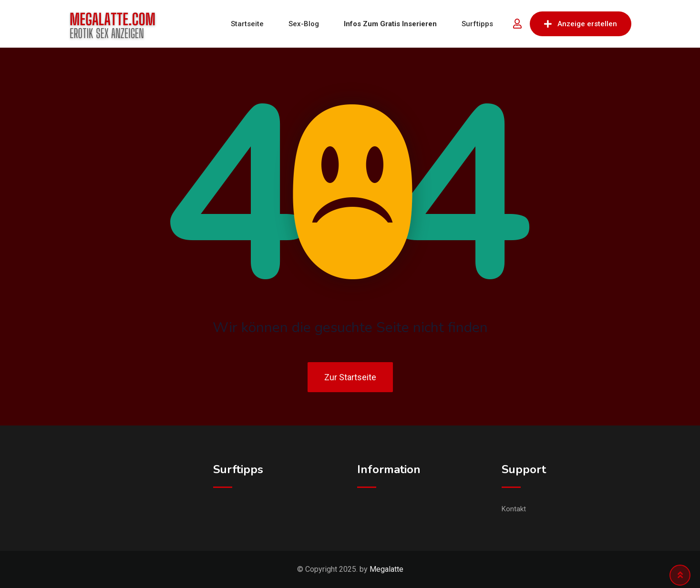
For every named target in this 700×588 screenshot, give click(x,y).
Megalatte (386, 569)
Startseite (247, 24)
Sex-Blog (304, 24)
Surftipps (477, 24)
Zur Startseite (350, 377)
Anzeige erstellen (581, 24)
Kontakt (514, 509)
